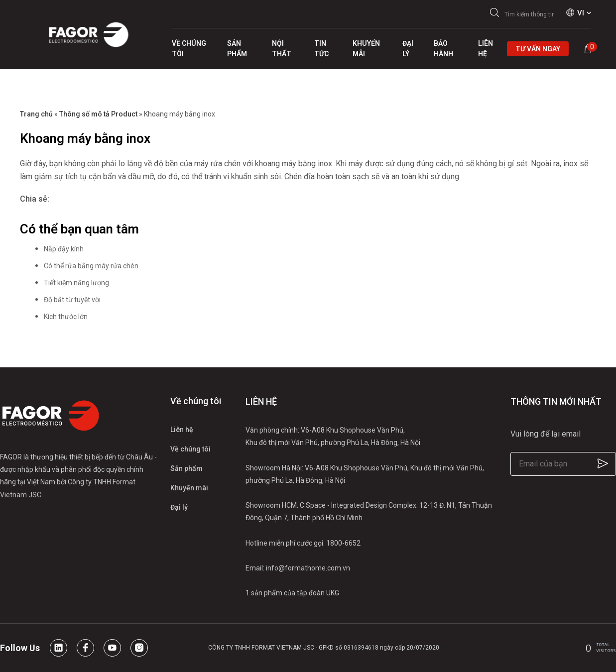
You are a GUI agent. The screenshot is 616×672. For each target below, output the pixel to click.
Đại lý (179, 507)
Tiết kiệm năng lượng (76, 283)
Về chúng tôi (190, 449)
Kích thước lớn (66, 317)
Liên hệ (182, 430)
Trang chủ (36, 114)
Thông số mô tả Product (98, 114)
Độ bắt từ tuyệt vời (72, 300)
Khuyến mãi (189, 488)
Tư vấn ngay (538, 49)
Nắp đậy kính (64, 249)
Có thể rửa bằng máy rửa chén (91, 266)
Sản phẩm (186, 468)
